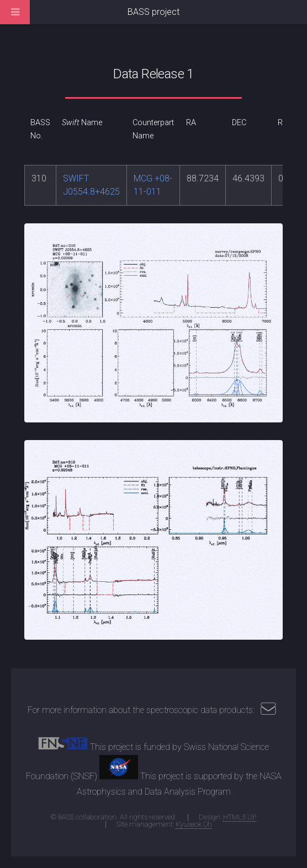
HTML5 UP (240, 817)
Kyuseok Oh (194, 824)
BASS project (153, 12)
